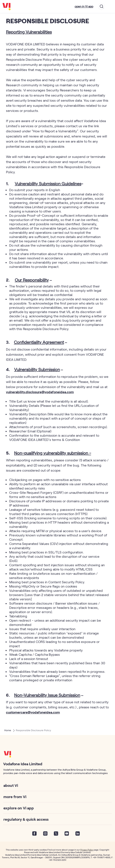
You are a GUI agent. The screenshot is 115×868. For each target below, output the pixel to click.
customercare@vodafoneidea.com (33, 712)
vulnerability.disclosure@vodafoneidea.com (40, 392)
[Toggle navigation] (110, 6)
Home (8, 730)
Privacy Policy (87, 850)
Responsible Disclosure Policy (33, 730)
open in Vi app (84, 6)
